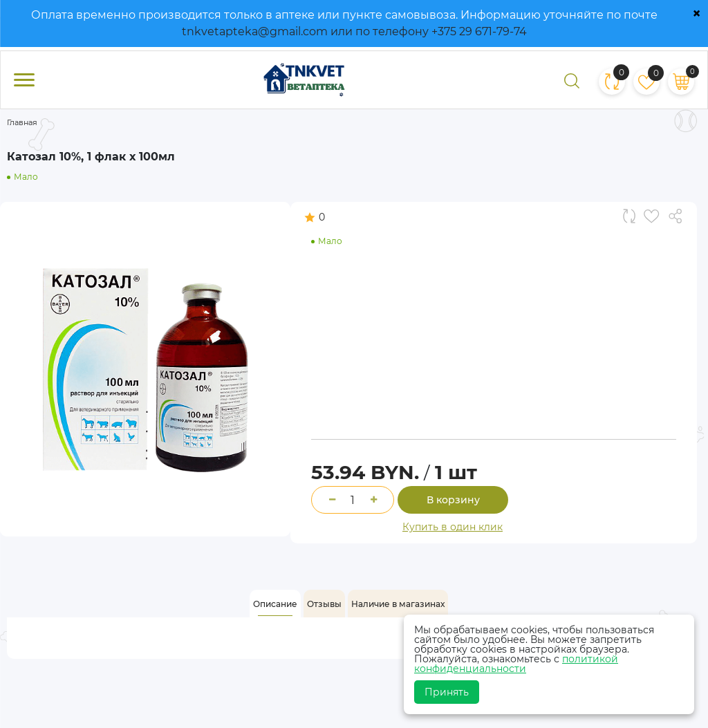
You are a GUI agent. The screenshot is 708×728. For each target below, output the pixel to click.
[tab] (275, 604)
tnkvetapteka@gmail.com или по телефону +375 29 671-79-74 (354, 31)
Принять (447, 692)
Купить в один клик (453, 527)
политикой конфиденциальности (516, 664)
